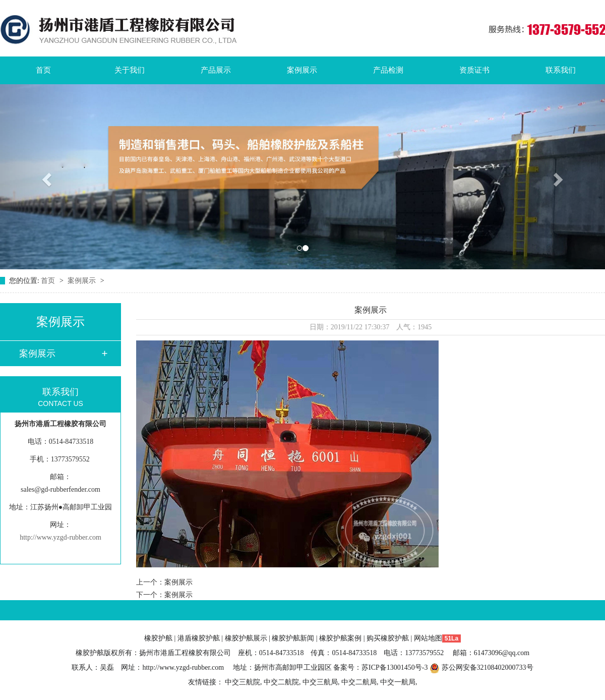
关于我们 (130, 70)
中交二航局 (359, 682)
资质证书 (474, 70)
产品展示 (216, 70)
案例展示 (302, 70)
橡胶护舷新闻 (293, 638)
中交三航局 (320, 682)
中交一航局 (398, 682)
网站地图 (428, 638)
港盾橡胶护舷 (199, 638)
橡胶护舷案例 (340, 638)
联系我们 (561, 70)
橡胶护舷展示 (246, 638)
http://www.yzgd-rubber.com (60, 537)
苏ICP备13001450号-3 (395, 667)
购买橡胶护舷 (388, 638)
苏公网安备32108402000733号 (481, 667)
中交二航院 (281, 682)
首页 (43, 70)
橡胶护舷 (158, 638)
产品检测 (388, 70)
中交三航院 (243, 682)
